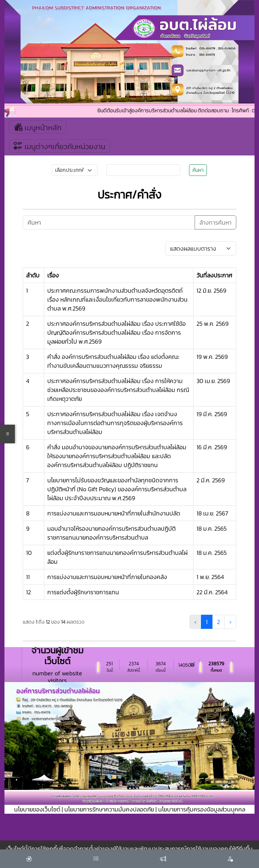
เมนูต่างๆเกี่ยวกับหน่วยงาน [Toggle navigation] (60, 146)
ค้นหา (198, 170)
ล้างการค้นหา (215, 222)
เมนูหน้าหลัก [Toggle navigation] (38, 127)
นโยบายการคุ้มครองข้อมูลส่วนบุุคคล (202, 809)
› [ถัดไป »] (230, 622)
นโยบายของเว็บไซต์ (37, 809)
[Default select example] (201, 248)
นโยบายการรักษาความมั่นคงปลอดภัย (109, 809)
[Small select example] (75, 170)
